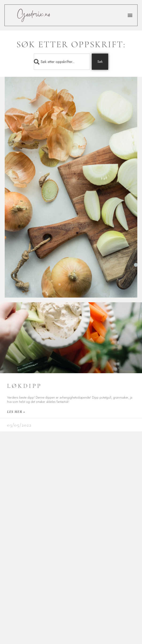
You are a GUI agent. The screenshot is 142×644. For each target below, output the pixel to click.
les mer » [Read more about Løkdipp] (16, 412)
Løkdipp (24, 386)
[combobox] (62, 62)
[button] (130, 15)
